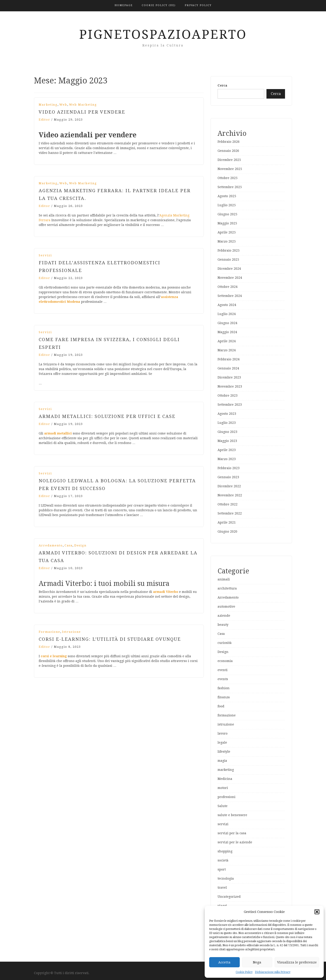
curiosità (225, 643)
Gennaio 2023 (228, 477)
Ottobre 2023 (228, 395)
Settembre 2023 (230, 405)
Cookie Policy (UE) (159, 5)
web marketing (83, 105)
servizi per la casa (232, 833)
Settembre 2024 (230, 296)
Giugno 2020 (227, 531)
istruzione (71, 632)
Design (80, 545)
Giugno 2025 (227, 214)
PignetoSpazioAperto (163, 34)
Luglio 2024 (227, 314)
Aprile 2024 (227, 341)
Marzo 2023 (227, 459)
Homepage (124, 5)
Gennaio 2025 (228, 260)
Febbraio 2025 (229, 250)
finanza (224, 697)
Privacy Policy (198, 5)
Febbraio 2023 (229, 468)
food (221, 706)
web (63, 105)
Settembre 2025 (230, 187)
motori (223, 788)
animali (224, 579)
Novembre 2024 (230, 278)
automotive (226, 606)
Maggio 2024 (227, 332)
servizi (45, 255)
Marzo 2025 (227, 241)
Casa (68, 545)
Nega (257, 962)
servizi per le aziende (235, 842)
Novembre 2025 (230, 169)
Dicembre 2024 (229, 269)
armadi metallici (58, 433)
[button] (317, 912)
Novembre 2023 (230, 386)
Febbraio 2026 (229, 142)
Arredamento (51, 545)
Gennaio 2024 (228, 368)
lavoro (223, 733)
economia (225, 661)
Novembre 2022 (230, 495)
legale (222, 742)
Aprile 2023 (227, 450)
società (223, 860)
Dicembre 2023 (229, 377)
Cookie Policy (244, 972)
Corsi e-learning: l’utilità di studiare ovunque (110, 639)
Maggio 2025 (227, 223)
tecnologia (226, 878)
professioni (227, 797)
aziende (224, 616)
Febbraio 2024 (229, 359)
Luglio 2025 (227, 205)
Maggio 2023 (227, 441)
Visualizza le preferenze (297, 962)
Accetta (224, 962)
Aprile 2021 (227, 522)
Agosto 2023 (227, 414)
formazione (49, 632)
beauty (223, 625)
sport (222, 869)
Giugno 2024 (227, 323)
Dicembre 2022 (229, 486)
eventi (223, 670)
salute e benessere (232, 815)
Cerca (222, 85)
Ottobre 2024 (228, 287)
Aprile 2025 (227, 232)
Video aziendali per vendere (82, 112)
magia (222, 761)
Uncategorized (229, 897)
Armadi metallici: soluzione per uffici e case (107, 416)
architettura (227, 588)
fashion (224, 688)
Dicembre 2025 (229, 160)
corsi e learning (54, 656)
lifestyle (224, 752)
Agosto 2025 (227, 196)
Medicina (225, 779)
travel (222, 888)
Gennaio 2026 (228, 151)
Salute (223, 806)
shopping (225, 851)
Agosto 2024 (227, 305)
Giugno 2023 (227, 432)
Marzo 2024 (227, 350)
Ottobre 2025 (228, 178)
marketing (48, 105)
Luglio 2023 (227, 423)
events (223, 679)
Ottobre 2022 (228, 504)
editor (44, 120)
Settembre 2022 (230, 513)
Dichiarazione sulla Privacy (273, 972)
